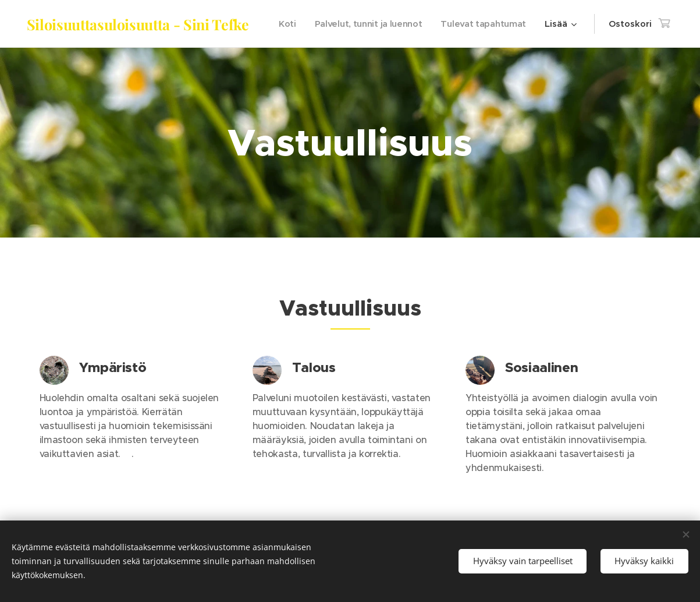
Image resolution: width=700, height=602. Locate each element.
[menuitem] (389, 24)
